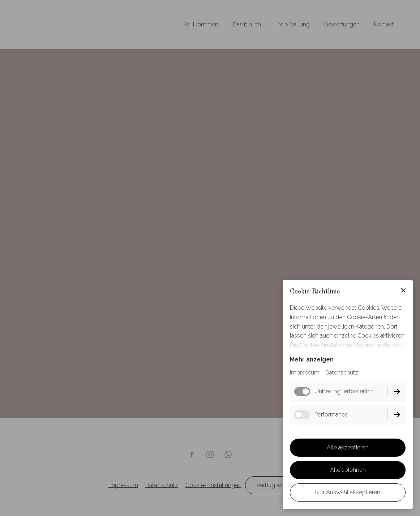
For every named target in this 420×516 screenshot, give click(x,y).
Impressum (305, 373)
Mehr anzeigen (312, 359)
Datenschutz (342, 373)
